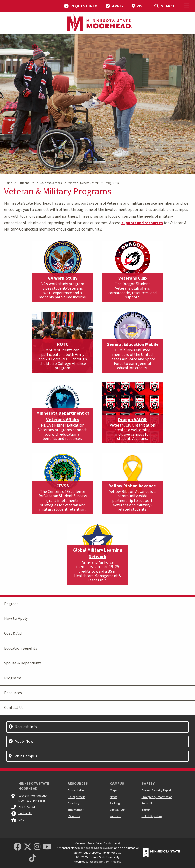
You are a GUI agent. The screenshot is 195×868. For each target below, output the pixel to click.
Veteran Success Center (83, 183)
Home (8, 183)
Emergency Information (157, 797)
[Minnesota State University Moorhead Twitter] (28, 847)
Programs (13, 678)
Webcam (116, 816)
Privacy (116, 862)
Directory (74, 803)
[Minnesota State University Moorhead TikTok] (32, 858)
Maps (113, 791)
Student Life (26, 183)
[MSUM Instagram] (37, 847)
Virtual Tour (117, 810)
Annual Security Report (156, 791)
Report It (147, 803)
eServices (74, 816)
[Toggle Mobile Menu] (187, 6)
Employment (76, 810)
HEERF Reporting (152, 816)
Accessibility (99, 862)
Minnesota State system (96, 848)
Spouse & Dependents (23, 663)
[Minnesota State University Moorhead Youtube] (47, 847)
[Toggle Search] (165, 6)
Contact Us (14, 708)
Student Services (51, 183)
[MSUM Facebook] (18, 847)
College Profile (76, 797)
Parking (115, 803)
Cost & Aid (13, 633)
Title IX (146, 810)
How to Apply (16, 618)
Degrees (11, 604)
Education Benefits (21, 648)
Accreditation (76, 791)
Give (21, 820)
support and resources (142, 223)
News (113, 797)
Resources (13, 693)
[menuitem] (81, 6)
